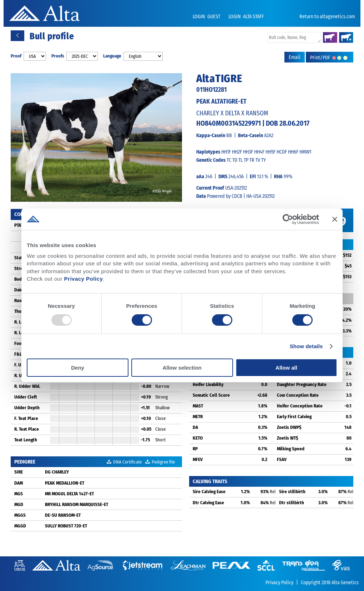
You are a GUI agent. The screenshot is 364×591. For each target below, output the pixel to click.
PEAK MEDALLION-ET (65, 483)
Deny (78, 368)
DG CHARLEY (57, 472)
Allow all (286, 368)
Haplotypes (208, 152)
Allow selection (182, 368)
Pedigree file (160, 462)
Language (112, 56)
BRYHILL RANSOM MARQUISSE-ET (77, 504)
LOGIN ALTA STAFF (246, 17)
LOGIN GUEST (207, 17)
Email (295, 57)
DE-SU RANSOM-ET (63, 515)
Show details (306, 346)
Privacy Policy (84, 279)
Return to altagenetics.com (327, 17)
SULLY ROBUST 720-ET (66, 526)
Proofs (58, 56)
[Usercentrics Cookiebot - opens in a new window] (288, 219)
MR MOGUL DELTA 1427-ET (69, 494)
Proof (16, 56)
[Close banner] (335, 219)
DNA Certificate (124, 462)
